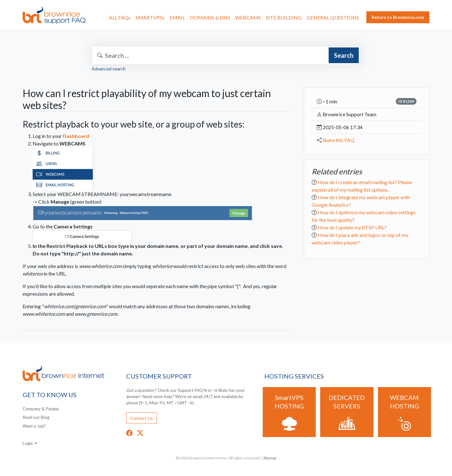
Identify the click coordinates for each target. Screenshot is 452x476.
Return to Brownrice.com (398, 17)
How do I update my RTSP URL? (352, 227)
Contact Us (142, 418)
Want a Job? (34, 426)
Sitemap (270, 458)
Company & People (41, 409)
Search (344, 55)
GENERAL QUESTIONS (333, 17)
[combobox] (226, 55)
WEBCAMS (248, 17)
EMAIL (177, 17)
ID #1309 (406, 101)
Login (28, 443)
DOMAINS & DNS (210, 17)
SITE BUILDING (284, 17)
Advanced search (109, 69)
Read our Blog (36, 417)
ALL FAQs (120, 17)
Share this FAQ (339, 140)
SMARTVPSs (150, 17)
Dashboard (76, 136)
